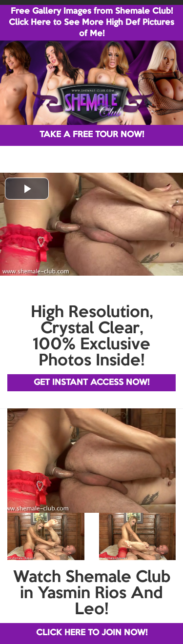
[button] (27, 189)
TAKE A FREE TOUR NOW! (92, 135)
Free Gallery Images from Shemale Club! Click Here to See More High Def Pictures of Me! (91, 23)
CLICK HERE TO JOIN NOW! (92, 633)
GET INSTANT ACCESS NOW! (91, 383)
